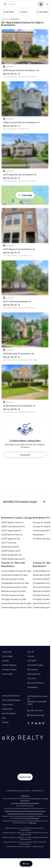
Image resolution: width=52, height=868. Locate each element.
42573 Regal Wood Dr (11, 531)
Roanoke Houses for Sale (13, 591)
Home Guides (7, 674)
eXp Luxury (32, 678)
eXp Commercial (34, 674)
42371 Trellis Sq (9, 543)
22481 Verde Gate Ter (11, 555)
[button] (25, 502)
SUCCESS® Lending (35, 665)
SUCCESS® (32, 661)
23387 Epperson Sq (10, 539)
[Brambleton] (15, 19)
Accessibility (32, 687)
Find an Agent (7, 656)
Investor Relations (9, 665)
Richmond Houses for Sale (14, 587)
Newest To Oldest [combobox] (25, 12)
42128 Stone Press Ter (12, 535)
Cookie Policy (7, 709)
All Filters (9, 12)
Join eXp (5, 661)
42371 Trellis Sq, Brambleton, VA (17, 301)
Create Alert (25, 455)
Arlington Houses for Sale (14, 599)
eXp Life (30, 652)
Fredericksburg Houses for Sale (16, 607)
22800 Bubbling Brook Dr (13, 559)
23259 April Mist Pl (10, 547)
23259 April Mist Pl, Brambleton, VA (19, 354)
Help (4, 718)
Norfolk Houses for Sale (13, 579)
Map (26, 864)
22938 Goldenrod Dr (11, 551)
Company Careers (9, 670)
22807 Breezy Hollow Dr (13, 522)
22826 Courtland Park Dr (13, 526)
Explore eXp (7, 652)
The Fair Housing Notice (32, 818)
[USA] (3, 19)
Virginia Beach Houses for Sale (16, 571)
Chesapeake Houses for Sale (15, 583)
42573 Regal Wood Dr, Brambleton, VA (20, 175)
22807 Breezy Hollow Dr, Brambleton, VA (21, 70)
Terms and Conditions (11, 696)
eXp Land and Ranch (35, 683)
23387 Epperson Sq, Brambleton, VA (19, 249)
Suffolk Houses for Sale (13, 595)
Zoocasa (31, 656)
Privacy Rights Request (11, 700)
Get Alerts (43, 12)
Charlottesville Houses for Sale (16, 603)
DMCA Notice (25, 796)
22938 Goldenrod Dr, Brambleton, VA (19, 406)
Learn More (33, 823)
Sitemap (5, 722)
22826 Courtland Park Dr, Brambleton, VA (21, 123)
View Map (25, 195)
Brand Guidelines (9, 713)
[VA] (8, 19)
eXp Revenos (33, 670)
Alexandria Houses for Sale (14, 575)
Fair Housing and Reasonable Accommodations (25, 803)
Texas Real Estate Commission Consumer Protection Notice (25, 814)
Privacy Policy (7, 705)
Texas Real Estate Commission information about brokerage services (25, 811)
